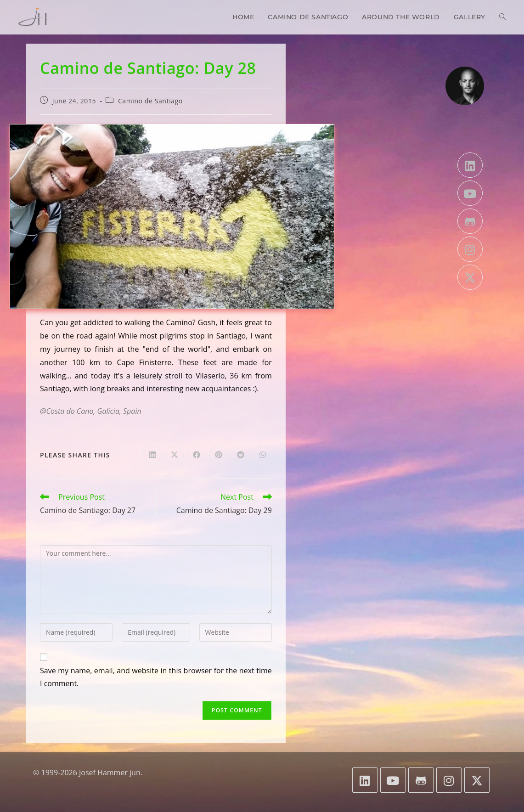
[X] (470, 277)
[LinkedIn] (470, 165)
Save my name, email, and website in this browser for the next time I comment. (156, 677)
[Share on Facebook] (197, 455)
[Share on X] (175, 455)
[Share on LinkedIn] (152, 455)
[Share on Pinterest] (219, 455)
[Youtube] (470, 193)
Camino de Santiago (150, 101)
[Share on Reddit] (241, 455)
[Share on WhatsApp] (263, 455)
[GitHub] (470, 221)
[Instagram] (470, 249)
